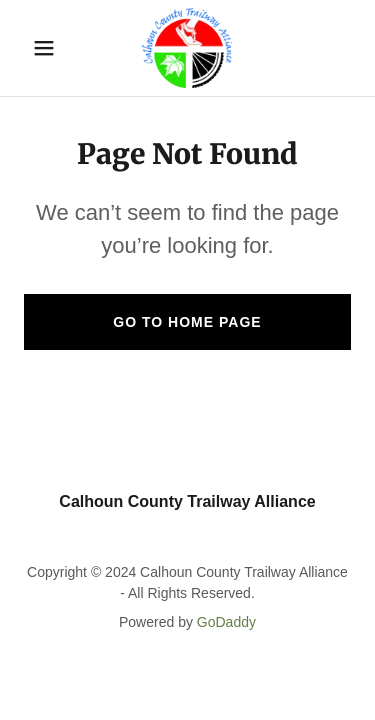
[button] (48, 48)
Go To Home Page (187, 322)
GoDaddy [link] (226, 622)
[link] (187, 48)
